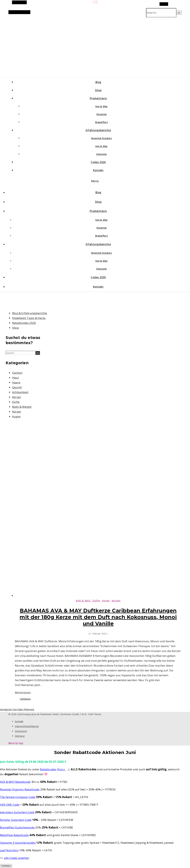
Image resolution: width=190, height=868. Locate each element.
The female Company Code (18, 797)
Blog (98, 82)
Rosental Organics (102, 138)
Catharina (25, 699)
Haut (15, 378)
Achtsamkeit (20, 392)
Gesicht (17, 387)
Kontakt (98, 170)
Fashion (17, 373)
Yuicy (61, 769)
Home (106, 601)
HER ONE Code (10, 805)
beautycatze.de (68, 44)
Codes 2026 (98, 162)
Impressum (21, 731)
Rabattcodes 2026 (24, 323)
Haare (16, 382)
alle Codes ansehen (17, 858)
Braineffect (102, 122)
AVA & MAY (83, 601)
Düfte (16, 402)
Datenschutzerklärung (27, 726)
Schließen (6, 866)
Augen (16, 416)
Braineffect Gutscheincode (17, 827)
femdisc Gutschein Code (16, 820)
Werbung (20, 736)
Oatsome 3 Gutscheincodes (18, 843)
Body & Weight (22, 407)
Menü (95, 181)
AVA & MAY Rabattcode (15, 782)
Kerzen (17, 397)
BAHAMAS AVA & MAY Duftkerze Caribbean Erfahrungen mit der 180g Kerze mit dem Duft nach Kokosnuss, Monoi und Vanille (98, 617)
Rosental (101, 114)
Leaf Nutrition (9, 850)
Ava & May (101, 106)
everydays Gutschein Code (17, 812)
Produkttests (98, 98)
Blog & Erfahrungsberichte (30, 313)
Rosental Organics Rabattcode (20, 789)
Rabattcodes (48, 769)
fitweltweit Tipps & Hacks (29, 318)
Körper (17, 412)
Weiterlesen (23, 692)
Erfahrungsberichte (98, 130)
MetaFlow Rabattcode (14, 835)
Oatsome (101, 154)
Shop (98, 90)
